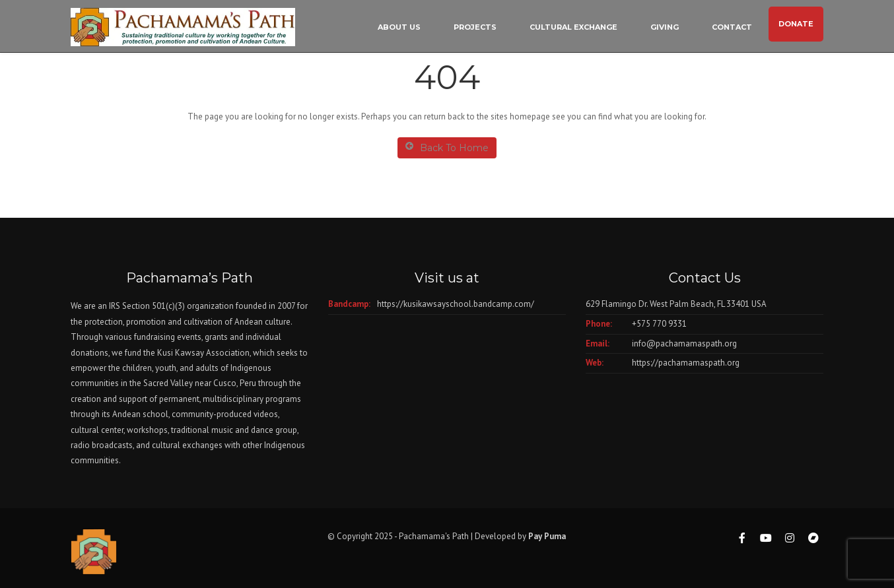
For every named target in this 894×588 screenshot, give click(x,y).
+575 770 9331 (659, 324)
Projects (475, 27)
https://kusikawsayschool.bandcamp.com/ (456, 304)
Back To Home (447, 147)
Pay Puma (547, 536)
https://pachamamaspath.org (686, 363)
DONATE (796, 24)
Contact (732, 27)
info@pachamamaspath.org (684, 343)
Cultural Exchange (573, 27)
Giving (665, 27)
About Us (399, 27)
